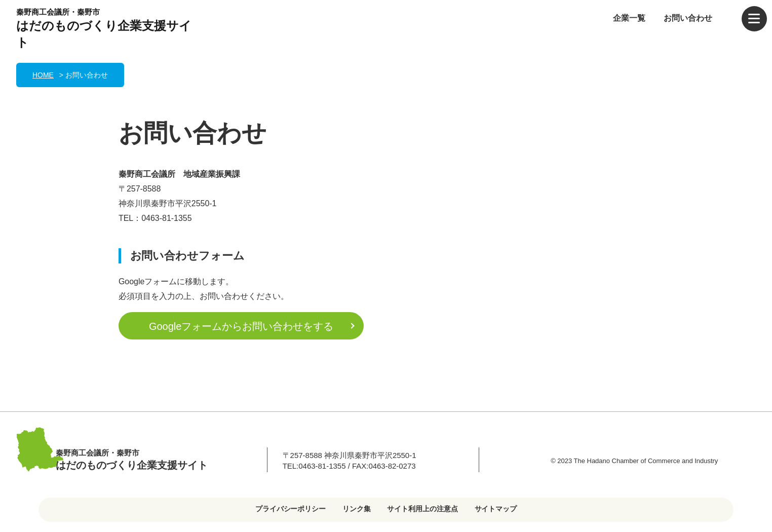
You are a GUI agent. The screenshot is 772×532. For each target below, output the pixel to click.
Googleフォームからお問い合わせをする (241, 326)
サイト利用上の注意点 (422, 509)
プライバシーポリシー (291, 509)
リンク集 (357, 509)
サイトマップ (496, 509)
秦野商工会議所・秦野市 (107, 29)
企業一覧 (629, 18)
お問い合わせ (688, 18)
